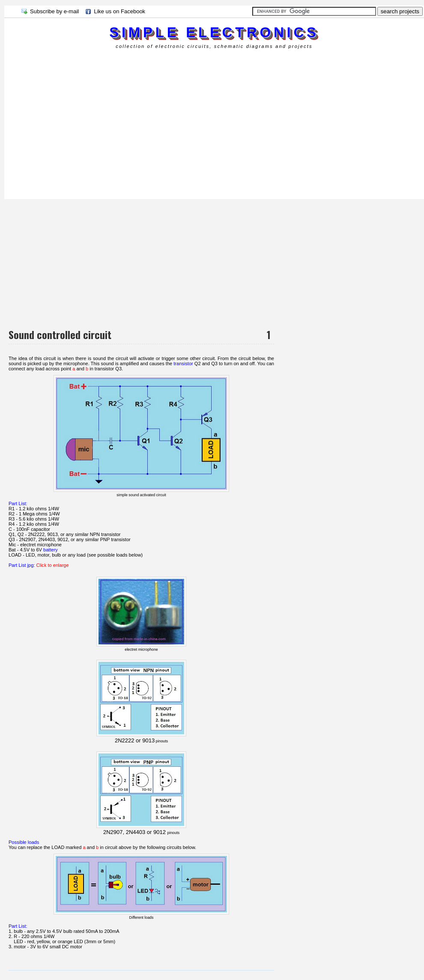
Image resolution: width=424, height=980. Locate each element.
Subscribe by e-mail (54, 11)
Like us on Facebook (119, 11)
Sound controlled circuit (60, 334)
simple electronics (214, 32)
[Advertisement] (105, 123)
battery (51, 550)
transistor (183, 363)
